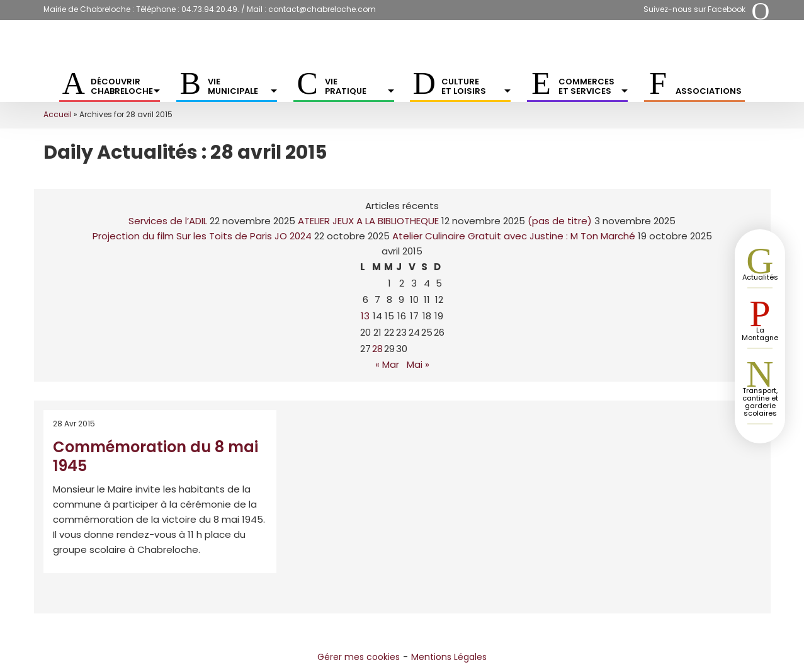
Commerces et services (593, 86)
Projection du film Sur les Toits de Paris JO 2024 (202, 236)
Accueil (58, 114)
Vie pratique (360, 86)
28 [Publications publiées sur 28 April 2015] (377, 349)
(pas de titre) (560, 221)
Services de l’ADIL (168, 221)
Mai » (418, 364)
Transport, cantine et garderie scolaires (760, 402)
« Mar (387, 364)
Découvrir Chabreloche (125, 86)
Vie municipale (242, 86)
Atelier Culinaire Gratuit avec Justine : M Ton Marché (514, 236)
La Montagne (760, 334)
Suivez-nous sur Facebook (694, 9)
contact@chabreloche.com (322, 9)
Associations (709, 91)
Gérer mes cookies (359, 657)
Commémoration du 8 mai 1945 (156, 456)
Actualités (760, 277)
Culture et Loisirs (476, 86)
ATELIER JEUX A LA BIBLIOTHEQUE (368, 221)
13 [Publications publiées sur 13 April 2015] (365, 316)
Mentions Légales (449, 657)
